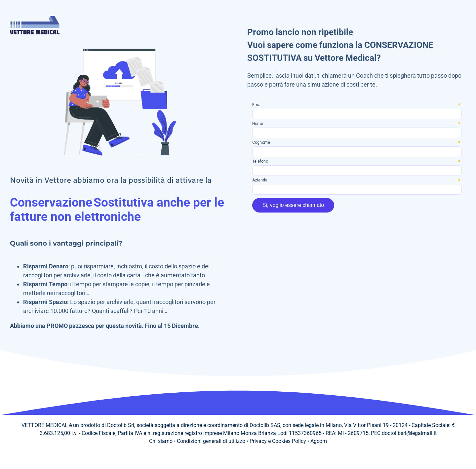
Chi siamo (161, 441)
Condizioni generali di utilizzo (211, 441)
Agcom (319, 441)
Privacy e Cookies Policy (278, 441)
